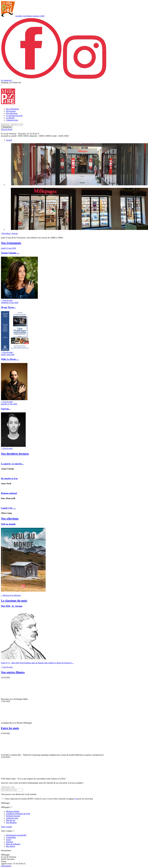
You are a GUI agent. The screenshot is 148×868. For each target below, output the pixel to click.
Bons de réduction (13, 844)
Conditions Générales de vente (18, 814)
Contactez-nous (12, 818)
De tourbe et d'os (9, 478)
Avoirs (9, 840)
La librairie (10, 118)
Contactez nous (12, 120)
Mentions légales (13, 811)
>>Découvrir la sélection (11, 595)
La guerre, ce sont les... (12, 464)
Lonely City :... (8, 508)
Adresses (10, 842)
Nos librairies (11, 823)
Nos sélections (12, 113)
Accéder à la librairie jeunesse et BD (30, 16)
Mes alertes (10, 846)
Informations (6, 866)
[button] (6, 233)
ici (76, 799)
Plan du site (11, 820)
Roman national (9, 493)
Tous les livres (7, 129)
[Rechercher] (12, 124)
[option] (76, 165)
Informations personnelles (16, 835)
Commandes (11, 837)
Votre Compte (6, 827)
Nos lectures (11, 111)
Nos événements (12, 109)
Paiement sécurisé (13, 816)
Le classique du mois (14, 116)
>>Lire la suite (7, 300)
